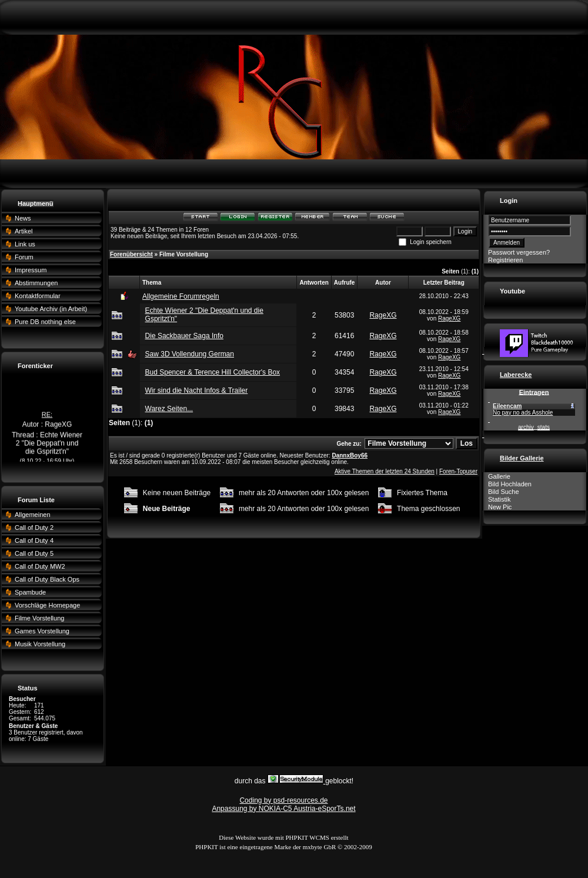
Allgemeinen (33, 515)
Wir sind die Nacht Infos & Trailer (197, 390)
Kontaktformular (38, 296)
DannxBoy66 (350, 455)
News (23, 218)
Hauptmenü (36, 203)
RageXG (383, 315)
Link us (25, 244)
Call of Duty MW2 (40, 566)
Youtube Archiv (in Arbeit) (51, 309)
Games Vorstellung (42, 631)
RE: (47, 418)
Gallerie (499, 476)
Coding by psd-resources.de (283, 800)
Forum (24, 257)
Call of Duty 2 (34, 528)
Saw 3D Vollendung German (190, 354)
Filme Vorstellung (39, 618)
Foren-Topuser (458, 471)
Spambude (30, 592)
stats (544, 427)
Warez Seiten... (169, 409)
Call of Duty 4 (34, 540)
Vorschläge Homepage (47, 605)
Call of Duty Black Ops (47, 579)
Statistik (500, 499)
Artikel (24, 231)
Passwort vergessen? (519, 252)
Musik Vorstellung (40, 644)
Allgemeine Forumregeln (181, 296)
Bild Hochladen (510, 484)
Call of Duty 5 (34, 553)
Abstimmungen (36, 283)
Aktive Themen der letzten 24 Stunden (385, 471)
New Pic (500, 507)
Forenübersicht (131, 254)
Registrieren (505, 260)
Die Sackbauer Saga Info (184, 336)
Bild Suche (504, 492)
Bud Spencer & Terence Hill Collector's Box (213, 372)
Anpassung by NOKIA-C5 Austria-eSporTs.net (283, 809)
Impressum (31, 270)
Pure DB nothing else (45, 322)
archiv (526, 427)
